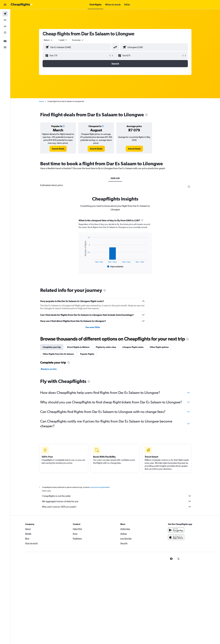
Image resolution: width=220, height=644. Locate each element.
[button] (5, 5)
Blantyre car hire (49, 369)
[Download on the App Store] (176, 537)
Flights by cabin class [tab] (106, 347)
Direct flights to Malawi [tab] (78, 347)
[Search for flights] (5, 14)
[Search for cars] (5, 26)
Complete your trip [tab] (52, 347)
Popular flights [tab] (87, 354)
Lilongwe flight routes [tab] (133, 347)
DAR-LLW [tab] (115, 178)
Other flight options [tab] (159, 347)
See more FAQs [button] (93, 327)
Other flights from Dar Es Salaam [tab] (58, 354)
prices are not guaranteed (100, 487)
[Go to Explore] (5, 33)
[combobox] (48, 40)
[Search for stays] (5, 20)
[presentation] (146, 115)
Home (41, 101)
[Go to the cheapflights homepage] (22, 5)
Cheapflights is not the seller (117, 496)
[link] (58, 149)
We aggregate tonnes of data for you (117, 501)
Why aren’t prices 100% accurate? (117, 507)
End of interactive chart (82, 266)
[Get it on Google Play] (176, 530)
